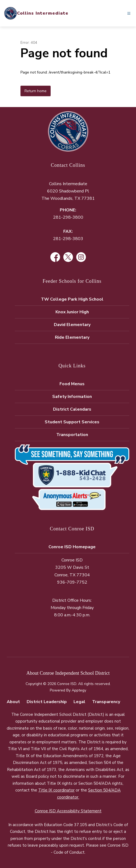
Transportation (72, 435)
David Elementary (72, 325)
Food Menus (72, 384)
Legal (79, 702)
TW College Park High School (72, 299)
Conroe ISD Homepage (72, 547)
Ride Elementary (72, 337)
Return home (36, 91)
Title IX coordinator (56, 790)
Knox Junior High (72, 312)
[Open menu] (129, 13)
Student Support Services (72, 422)
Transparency (106, 702)
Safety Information (72, 397)
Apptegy (79, 690)
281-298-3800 (68, 217)
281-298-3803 (68, 239)
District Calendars (72, 409)
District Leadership (47, 702)
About (13, 702)
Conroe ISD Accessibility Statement (68, 811)
